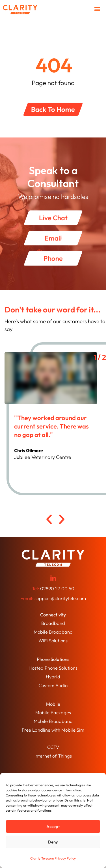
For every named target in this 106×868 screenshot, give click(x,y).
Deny (53, 842)
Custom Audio (53, 685)
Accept (53, 826)
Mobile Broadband (53, 632)
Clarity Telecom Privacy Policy (53, 858)
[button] (97, 9)
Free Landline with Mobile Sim (53, 730)
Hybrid (53, 677)
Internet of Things (53, 756)
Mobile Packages (53, 712)
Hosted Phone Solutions (53, 668)
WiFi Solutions (53, 641)
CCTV (53, 747)
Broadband (53, 623)
